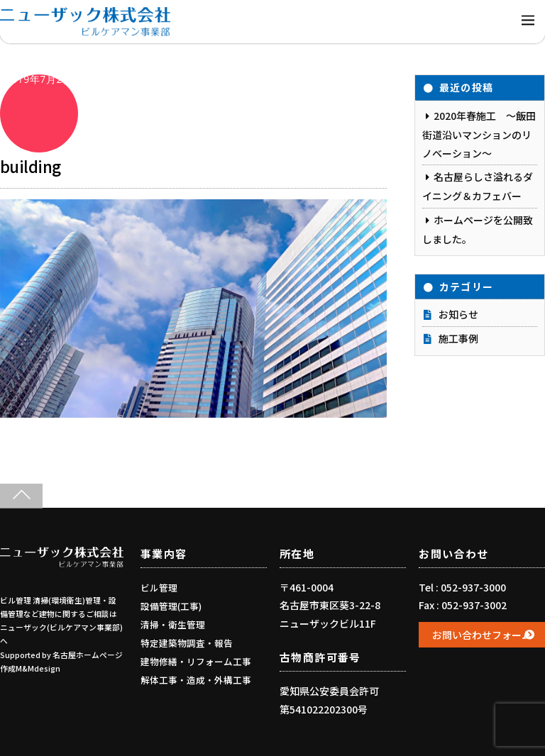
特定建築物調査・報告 (187, 643)
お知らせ (458, 314)
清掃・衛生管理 (173, 624)
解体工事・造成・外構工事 (196, 680)
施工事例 (458, 338)
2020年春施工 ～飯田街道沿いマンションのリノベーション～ (479, 134)
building (31, 166)
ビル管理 (159, 588)
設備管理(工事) (171, 606)
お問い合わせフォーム (482, 635)
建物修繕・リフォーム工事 (196, 661)
